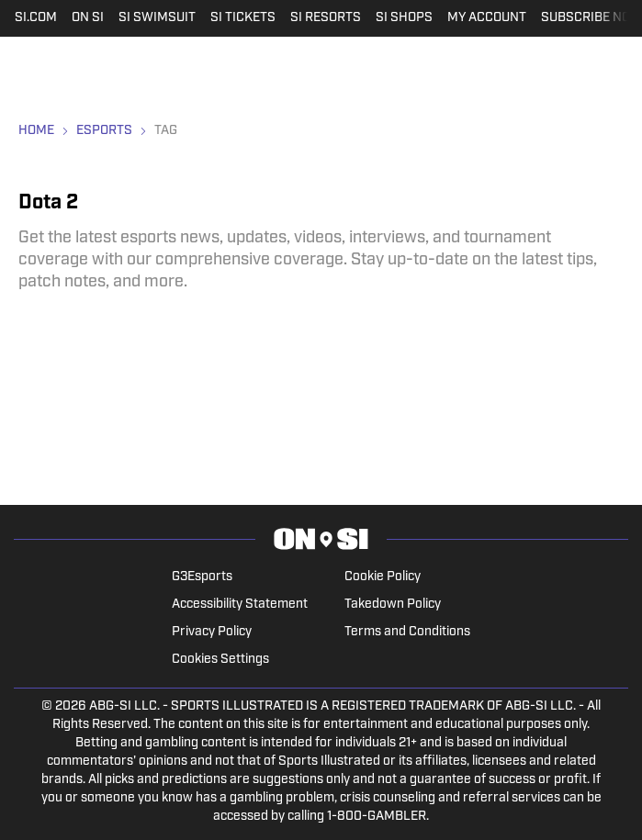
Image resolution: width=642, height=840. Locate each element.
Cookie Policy (383, 577)
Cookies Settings (220, 660)
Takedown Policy (393, 605)
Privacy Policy (212, 632)
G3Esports (202, 577)
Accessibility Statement (240, 605)
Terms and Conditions (407, 632)
